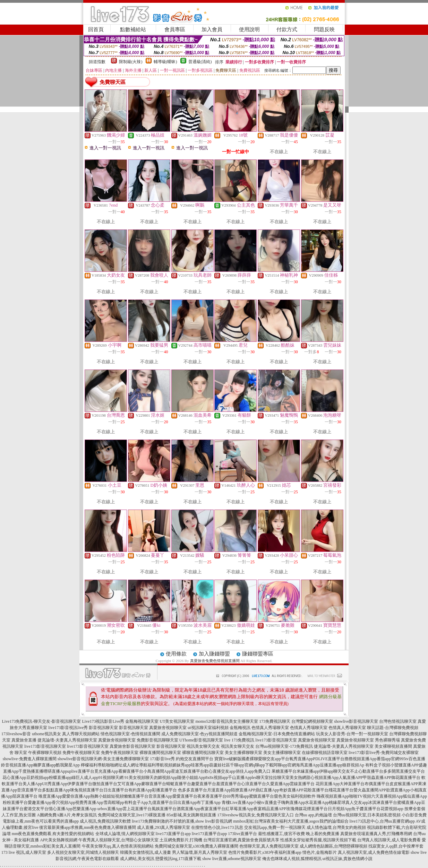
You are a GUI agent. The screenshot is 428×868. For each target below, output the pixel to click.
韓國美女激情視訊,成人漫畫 (145, 852)
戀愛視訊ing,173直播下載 (178, 859)
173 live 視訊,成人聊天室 (24, 852)
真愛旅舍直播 (24, 740)
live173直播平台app (173, 834)
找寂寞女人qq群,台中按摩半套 (396, 846)
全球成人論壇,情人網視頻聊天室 (125, 834)
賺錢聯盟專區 (258, 654)
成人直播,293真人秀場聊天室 (164, 827)
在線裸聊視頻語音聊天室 (325, 753)
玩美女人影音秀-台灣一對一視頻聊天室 (352, 734)
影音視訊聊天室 (103, 728)
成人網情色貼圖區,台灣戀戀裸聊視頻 (333, 846)
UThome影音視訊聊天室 (201, 740)
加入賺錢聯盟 (214, 654)
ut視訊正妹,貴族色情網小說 (348, 859)
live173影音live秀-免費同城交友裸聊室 (384, 753)
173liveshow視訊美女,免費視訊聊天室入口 (255, 815)
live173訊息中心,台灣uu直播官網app (382, 821)
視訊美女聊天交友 (203, 746)
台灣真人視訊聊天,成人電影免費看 (389, 840)
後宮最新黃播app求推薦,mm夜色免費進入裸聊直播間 (88, 827)
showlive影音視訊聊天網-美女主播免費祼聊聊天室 (103, 759)
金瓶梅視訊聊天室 (142, 721)
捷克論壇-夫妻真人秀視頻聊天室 (67, 740)
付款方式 (287, 29)
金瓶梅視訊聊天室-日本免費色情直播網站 (277, 734)
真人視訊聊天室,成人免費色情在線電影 (374, 852)
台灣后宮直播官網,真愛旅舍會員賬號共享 (241, 840)
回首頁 (96, 29)
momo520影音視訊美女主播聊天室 (227, 721)
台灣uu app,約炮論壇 (313, 815)
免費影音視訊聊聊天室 (157, 740)
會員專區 (175, 29)
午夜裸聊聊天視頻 (45, 753)
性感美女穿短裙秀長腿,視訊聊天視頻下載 (318, 840)
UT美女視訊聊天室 (177, 721)
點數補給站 (133, 29)
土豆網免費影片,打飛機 (181, 840)
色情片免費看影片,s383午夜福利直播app (265, 852)
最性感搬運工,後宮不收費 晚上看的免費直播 (299, 834)
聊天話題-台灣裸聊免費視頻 (393, 728)
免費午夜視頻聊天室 (81, 753)
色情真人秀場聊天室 (270, 728)
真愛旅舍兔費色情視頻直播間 (215, 661)
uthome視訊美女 (46, 734)
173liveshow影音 (16, 734)
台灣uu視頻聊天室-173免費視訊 (284, 746)
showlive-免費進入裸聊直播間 (30, 759)
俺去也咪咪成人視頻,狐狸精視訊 (292, 859)
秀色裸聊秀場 (387, 740)
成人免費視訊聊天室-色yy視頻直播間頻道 (199, 734)
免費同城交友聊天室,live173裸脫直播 (132, 815)
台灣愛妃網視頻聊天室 (312, 721)
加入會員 (212, 29)
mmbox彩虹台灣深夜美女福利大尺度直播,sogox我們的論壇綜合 (291, 821)
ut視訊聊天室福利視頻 (208, 728)
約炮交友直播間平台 (195, 759)
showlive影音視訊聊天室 (356, 721)
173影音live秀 (162, 759)
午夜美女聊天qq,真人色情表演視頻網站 (118, 846)
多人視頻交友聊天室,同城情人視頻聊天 (83, 852)
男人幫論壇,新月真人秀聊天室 (200, 852)
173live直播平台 (242, 834)
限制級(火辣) (131, 62)
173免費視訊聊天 (275, 721)
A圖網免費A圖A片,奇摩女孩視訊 (67, 815)
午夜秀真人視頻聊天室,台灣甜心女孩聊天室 (118, 840)
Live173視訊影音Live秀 (103, 721)
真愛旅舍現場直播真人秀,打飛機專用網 (376, 834)
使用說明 (249, 29)
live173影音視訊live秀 (68, 728)
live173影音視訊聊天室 (276, 740)
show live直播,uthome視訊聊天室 (232, 859)
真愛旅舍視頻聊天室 (168, 728)
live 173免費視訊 (239, 740)
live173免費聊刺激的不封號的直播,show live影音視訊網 (182, 821)
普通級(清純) (200, 62)
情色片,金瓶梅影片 (320, 852)
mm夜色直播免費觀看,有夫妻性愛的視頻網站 (53, 834)
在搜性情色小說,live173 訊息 (217, 827)
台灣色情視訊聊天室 (398, 721)
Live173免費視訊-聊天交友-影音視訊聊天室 (42, 721)
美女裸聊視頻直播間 (393, 746)
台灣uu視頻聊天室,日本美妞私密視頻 (367, 815)
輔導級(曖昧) (165, 62)
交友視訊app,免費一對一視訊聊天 (275, 827)
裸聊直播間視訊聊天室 (160, 753)
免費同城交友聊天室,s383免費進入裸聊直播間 (197, 846)
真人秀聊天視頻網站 (81, 734)
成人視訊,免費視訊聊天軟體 (105, 821)
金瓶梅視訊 (240, 728)
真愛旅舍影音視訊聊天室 (132, 746)
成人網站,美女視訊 (137, 859)
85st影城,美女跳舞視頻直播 (191, 815)
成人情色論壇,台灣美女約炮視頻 (336, 827)
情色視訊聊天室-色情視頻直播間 (130, 734)
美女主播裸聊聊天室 (243, 753)
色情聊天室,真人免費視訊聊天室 (269, 846)
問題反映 (324, 29)
